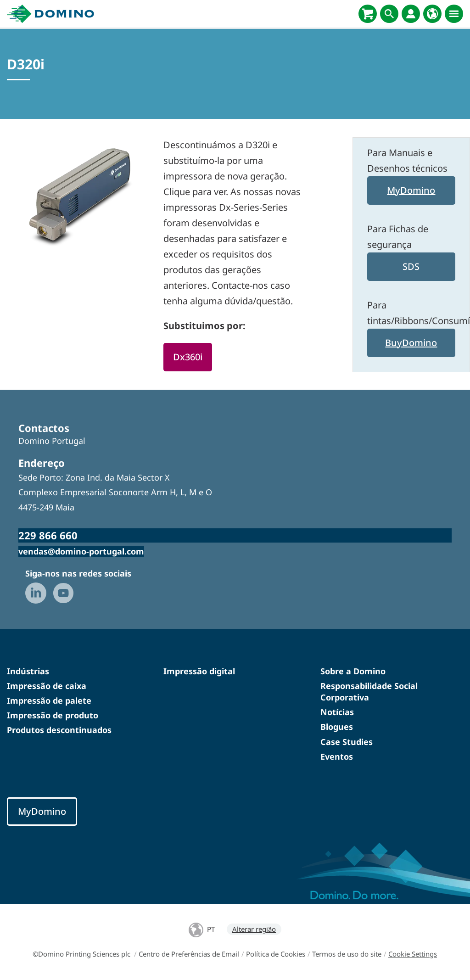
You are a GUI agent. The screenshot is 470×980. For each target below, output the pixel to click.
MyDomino (411, 190)
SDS (411, 266)
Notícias (337, 712)
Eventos (337, 756)
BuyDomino (411, 343)
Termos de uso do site (347, 954)
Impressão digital (199, 671)
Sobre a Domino (353, 671)
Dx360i (188, 357)
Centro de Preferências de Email (189, 954)
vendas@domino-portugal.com (81, 551)
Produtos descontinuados (59, 730)
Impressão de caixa (47, 686)
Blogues (337, 727)
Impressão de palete (49, 700)
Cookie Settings (413, 954)
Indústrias (28, 671)
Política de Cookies (276, 954)
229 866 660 (48, 535)
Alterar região (254, 929)
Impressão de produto (53, 715)
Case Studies (347, 742)
